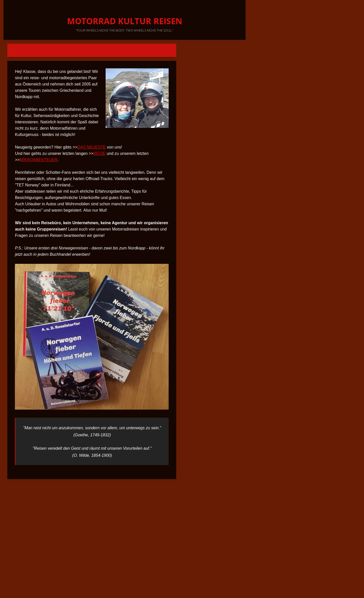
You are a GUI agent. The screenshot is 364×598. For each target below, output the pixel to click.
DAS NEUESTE (92, 147)
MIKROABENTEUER (39, 160)
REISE (100, 153)
